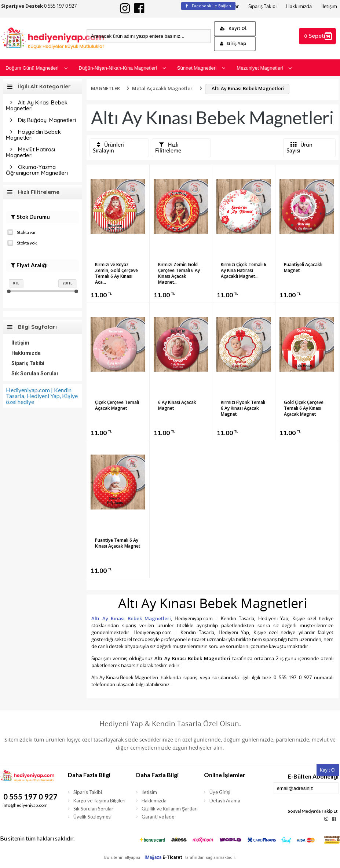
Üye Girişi (220, 792)
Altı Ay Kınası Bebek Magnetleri (37, 105)
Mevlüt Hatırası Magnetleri (30, 152)
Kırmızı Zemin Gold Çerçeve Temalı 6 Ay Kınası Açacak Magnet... (179, 273)
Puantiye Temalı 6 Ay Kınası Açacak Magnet (118, 543)
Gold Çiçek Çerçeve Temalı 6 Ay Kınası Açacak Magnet (304, 408)
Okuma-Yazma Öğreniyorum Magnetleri (37, 170)
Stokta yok (22, 242)
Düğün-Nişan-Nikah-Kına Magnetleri (123, 68)
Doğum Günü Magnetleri (37, 68)
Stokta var (22, 232)
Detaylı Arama (225, 801)
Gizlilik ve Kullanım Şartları (170, 809)
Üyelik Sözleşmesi (92, 817)
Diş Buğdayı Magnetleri (47, 120)
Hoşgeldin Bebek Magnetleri (33, 135)
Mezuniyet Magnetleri (264, 68)
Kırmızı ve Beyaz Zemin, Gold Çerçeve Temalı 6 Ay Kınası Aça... (116, 273)
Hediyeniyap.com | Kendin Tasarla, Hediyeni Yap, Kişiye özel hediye (42, 396)
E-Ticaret (172, 857)
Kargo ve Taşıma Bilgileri (99, 801)
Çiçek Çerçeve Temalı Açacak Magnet (117, 405)
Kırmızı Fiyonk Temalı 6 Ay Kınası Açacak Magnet (243, 408)
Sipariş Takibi (262, 6)
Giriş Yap (233, 44)
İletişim (329, 6)
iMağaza (153, 857)
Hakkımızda (299, 6)
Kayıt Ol (233, 29)
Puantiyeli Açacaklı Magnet (303, 267)
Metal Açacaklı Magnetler (162, 88)
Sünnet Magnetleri (202, 68)
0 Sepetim (318, 36)
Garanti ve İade (158, 817)
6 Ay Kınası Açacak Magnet (177, 405)
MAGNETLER (105, 88)
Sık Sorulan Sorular (35, 374)
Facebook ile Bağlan (208, 6)
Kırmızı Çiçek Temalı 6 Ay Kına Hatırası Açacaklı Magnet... (244, 270)
